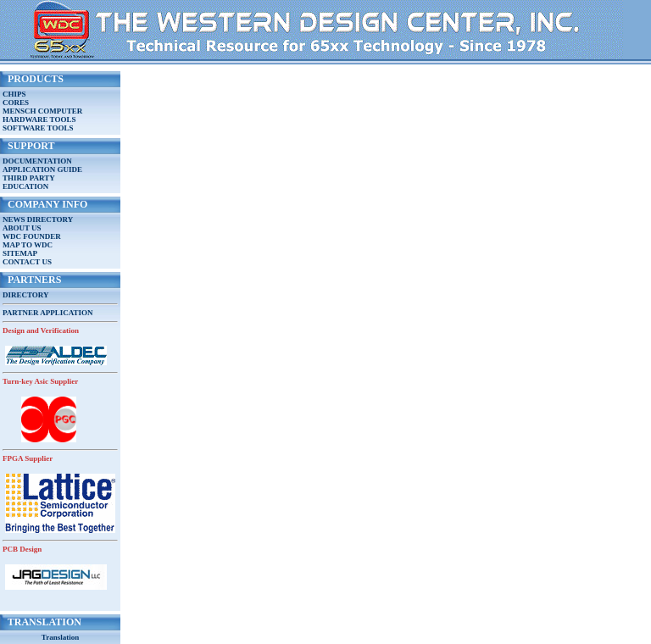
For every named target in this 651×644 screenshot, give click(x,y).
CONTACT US (27, 262)
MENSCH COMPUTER (42, 111)
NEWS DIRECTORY (38, 219)
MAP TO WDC (28, 245)
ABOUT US (22, 228)
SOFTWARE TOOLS (38, 128)
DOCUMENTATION (37, 161)
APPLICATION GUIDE (42, 169)
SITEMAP (20, 253)
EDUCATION (25, 186)
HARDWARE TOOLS (39, 119)
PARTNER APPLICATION (48, 313)
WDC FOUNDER (32, 236)
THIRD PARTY (29, 178)
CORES (16, 103)
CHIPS (14, 94)
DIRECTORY (26, 295)
